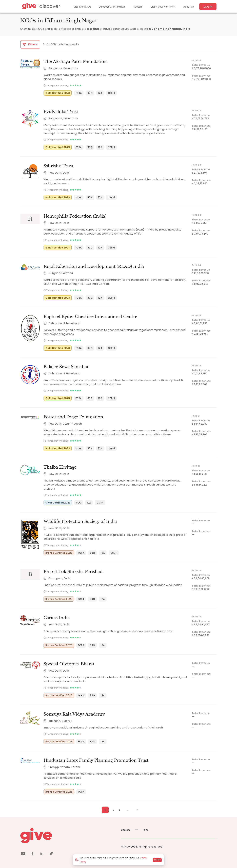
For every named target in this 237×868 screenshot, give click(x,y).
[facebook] (32, 854)
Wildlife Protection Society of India (80, 521)
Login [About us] (208, 7)
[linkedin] (42, 854)
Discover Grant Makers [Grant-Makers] (112, 7)
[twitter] (51, 854)
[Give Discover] (41, 7)
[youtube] (23, 854)
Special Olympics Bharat (69, 664)
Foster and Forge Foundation (73, 417)
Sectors (138, 7)
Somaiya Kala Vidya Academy (74, 714)
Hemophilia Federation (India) (75, 216)
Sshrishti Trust (58, 166)
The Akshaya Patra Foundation (75, 62)
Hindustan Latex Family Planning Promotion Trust (96, 760)
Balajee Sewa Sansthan (67, 367)
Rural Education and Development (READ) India (94, 266)
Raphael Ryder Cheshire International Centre (90, 317)
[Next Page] (135, 810)
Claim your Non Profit (163, 7)
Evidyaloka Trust (61, 112)
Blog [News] (142, 830)
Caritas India (57, 618)
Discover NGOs (82, 7)
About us (189, 7)
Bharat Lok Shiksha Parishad (73, 572)
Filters (30, 44)
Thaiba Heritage (60, 467)
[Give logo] (68, 836)
